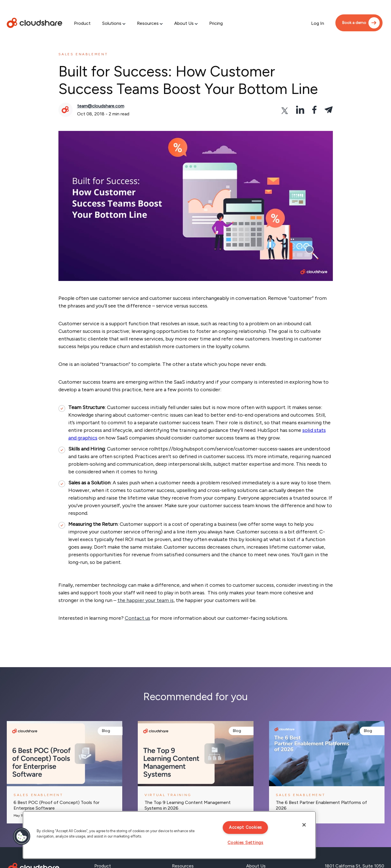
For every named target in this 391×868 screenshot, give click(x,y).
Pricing (216, 23)
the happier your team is (146, 600)
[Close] (304, 825)
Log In (318, 23)
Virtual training (168, 795)
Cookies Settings (245, 843)
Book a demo (354, 23)
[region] (169, 835)
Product (82, 23)
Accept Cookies (245, 827)
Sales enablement (83, 54)
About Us (184, 23)
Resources (148, 23)
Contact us (137, 618)
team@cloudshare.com (101, 106)
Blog (106, 731)
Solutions (112, 23)
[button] (22, 836)
